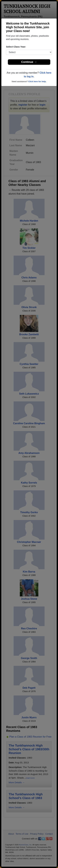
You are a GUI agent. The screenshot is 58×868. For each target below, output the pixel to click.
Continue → (29, 62)
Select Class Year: (16, 47)
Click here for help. (37, 81)
